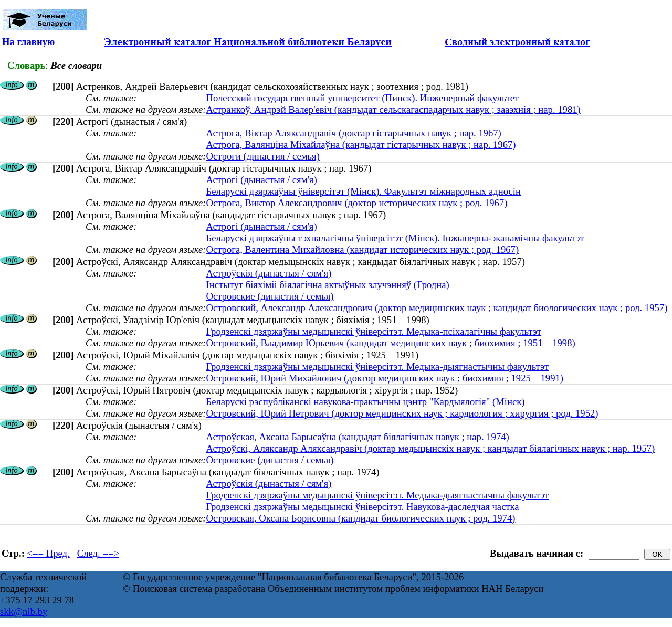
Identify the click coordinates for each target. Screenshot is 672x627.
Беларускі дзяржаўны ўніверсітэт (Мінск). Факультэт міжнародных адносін (363, 191)
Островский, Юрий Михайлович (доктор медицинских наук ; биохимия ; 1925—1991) (385, 378)
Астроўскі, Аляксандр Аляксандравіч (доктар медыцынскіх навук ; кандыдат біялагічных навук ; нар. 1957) (430, 448)
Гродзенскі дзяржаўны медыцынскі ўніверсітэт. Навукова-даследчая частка (362, 507)
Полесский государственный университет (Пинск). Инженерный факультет (362, 98)
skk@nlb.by (24, 612)
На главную (28, 42)
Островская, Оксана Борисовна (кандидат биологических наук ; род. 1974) (360, 518)
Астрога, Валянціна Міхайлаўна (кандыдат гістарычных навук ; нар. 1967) (361, 145)
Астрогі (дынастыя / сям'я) (261, 180)
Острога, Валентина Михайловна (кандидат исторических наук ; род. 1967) (362, 249)
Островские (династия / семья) (270, 296)
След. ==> (98, 553)
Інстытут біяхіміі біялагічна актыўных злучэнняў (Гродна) (327, 285)
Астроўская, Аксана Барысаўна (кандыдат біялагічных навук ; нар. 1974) (357, 437)
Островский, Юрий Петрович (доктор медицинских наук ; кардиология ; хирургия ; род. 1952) (402, 413)
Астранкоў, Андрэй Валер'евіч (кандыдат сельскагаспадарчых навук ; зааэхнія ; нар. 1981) (393, 109)
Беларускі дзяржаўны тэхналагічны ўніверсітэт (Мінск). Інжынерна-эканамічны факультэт (395, 238)
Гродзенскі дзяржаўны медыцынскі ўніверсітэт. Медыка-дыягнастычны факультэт (377, 366)
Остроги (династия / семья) (262, 156)
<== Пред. (49, 553)
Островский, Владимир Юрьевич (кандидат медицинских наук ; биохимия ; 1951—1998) (390, 343)
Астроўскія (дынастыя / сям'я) (269, 273)
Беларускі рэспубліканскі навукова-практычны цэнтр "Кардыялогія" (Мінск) (365, 402)
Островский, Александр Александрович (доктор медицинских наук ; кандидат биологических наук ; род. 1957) (437, 308)
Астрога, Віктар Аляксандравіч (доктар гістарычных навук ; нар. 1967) (353, 133)
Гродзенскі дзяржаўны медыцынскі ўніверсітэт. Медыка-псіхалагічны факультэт (374, 331)
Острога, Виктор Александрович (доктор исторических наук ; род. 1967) (356, 203)
